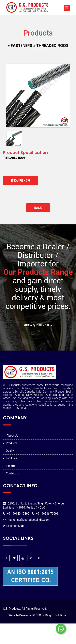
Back (38, 208)
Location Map (15, 526)
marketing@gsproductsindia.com (28, 520)
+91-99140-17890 (18, 514)
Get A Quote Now (36, 325)
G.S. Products (12, 609)
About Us (12, 436)
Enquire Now (21, 181)
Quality (10, 451)
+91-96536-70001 (47, 514)
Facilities (11, 458)
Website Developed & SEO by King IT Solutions (37, 615)
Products (12, 443)
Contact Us (13, 473)
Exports (11, 466)
